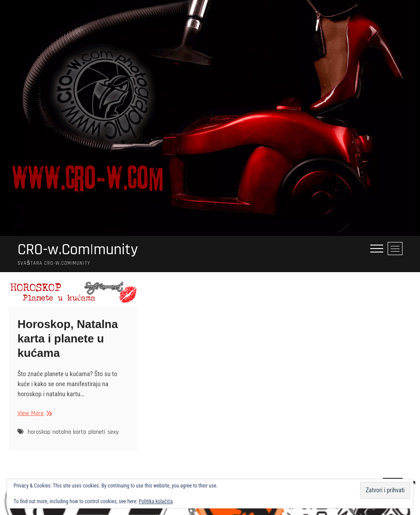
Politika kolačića (156, 501)
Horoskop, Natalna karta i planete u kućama (68, 339)
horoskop (39, 432)
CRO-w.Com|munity (78, 250)
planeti (97, 432)
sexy (113, 432)
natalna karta (69, 432)
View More (34, 413)
